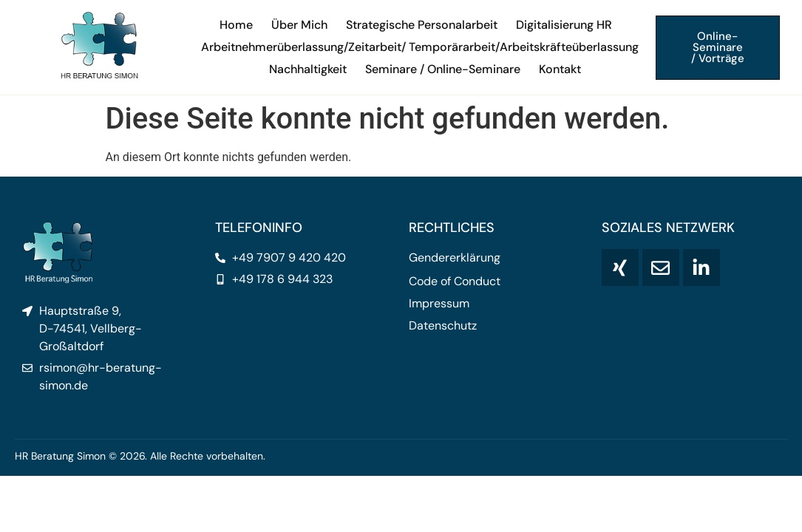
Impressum (439, 304)
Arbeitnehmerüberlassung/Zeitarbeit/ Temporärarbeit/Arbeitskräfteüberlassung (420, 47)
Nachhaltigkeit (308, 69)
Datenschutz (443, 326)
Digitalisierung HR (564, 25)
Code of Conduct (455, 282)
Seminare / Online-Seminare (443, 69)
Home (236, 25)
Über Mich (299, 25)
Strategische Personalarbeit (422, 25)
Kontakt (560, 69)
